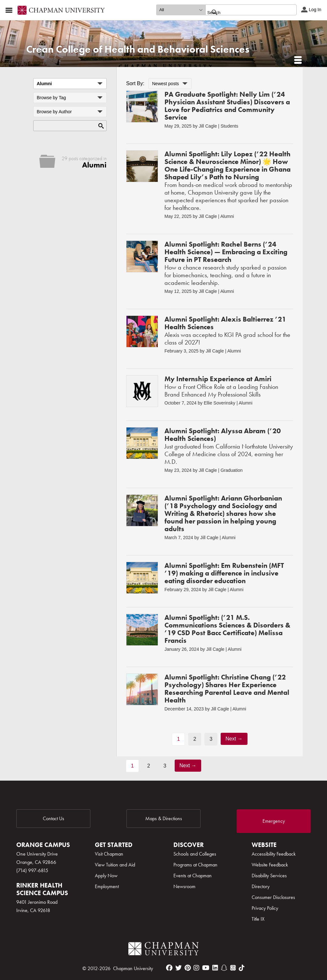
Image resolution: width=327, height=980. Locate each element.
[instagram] (196, 968)
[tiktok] (242, 968)
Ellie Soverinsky (220, 403)
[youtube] (206, 968)
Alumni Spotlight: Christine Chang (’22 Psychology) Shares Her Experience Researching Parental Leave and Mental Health (227, 689)
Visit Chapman (109, 854)
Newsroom (184, 886)
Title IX (258, 919)
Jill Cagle (208, 126)
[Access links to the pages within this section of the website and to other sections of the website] (10, 10)
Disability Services (269, 876)
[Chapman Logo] (163, 950)
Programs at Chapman (195, 865)
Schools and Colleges (195, 854)
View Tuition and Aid (115, 865)
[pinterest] (188, 968)
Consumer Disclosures (273, 897)
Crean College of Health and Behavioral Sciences (138, 49)
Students (229, 126)
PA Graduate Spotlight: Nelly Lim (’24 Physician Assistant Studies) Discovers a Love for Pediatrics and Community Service (227, 106)
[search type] (181, 10)
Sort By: (135, 83)
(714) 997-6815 (32, 870)
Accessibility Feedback (274, 854)
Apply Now (106, 876)
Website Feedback (270, 865)
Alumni (227, 216)
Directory (261, 886)
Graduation (232, 470)
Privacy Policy (265, 908)
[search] (244, 12)
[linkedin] (215, 968)
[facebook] (169, 968)
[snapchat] (224, 968)
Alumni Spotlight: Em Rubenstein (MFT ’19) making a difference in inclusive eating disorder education (224, 573)
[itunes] (233, 968)
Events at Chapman (193, 876)
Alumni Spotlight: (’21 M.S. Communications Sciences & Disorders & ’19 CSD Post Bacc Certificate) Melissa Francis (227, 629)
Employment (107, 886)
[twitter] (179, 968)
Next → (234, 739)
